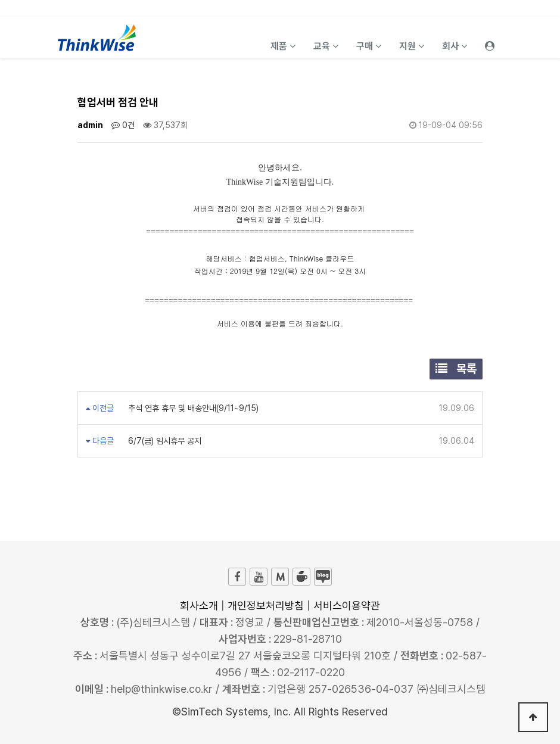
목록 (456, 369)
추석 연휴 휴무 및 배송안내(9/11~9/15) (192, 408)
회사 (455, 46)
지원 (412, 46)
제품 (283, 46)
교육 (326, 46)
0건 (123, 125)
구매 (369, 46)
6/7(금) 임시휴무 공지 (164, 441)
